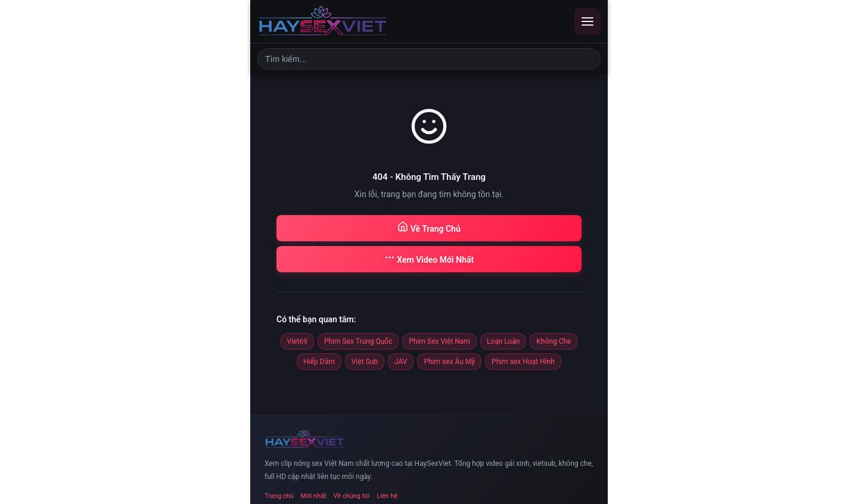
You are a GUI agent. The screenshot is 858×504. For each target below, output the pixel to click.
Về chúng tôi (352, 496)
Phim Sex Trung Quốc (358, 341)
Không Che (554, 341)
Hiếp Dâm (319, 362)
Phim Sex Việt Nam (439, 341)
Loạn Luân (503, 341)
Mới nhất (314, 496)
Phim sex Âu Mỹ (449, 362)
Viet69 (297, 341)
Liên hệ (387, 496)
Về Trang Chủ (429, 227)
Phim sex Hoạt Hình (523, 362)
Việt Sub (365, 362)
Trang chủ (279, 496)
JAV (401, 362)
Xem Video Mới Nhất (429, 258)
